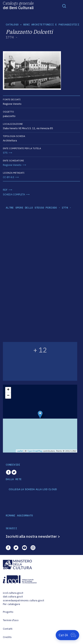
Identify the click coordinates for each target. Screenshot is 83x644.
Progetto (8, 612)
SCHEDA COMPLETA (14, 194)
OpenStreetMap (35, 451)
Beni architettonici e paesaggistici (51, 25)
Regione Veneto (12, 165)
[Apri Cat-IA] (67, 635)
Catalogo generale (18, 5)
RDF (5, 190)
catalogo (12, 25)
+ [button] (8, 390)
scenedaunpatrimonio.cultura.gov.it (24, 600)
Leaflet (20, 451)
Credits (7, 637)
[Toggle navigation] (64, 6)
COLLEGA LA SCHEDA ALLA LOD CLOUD (33, 489)
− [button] (8, 396)
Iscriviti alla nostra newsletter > (33, 536)
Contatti (8, 629)
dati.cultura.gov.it (13, 597)
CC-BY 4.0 (9, 177)
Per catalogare (12, 604)
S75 (5, 153)
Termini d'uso (11, 620)
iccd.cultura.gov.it (13, 593)
